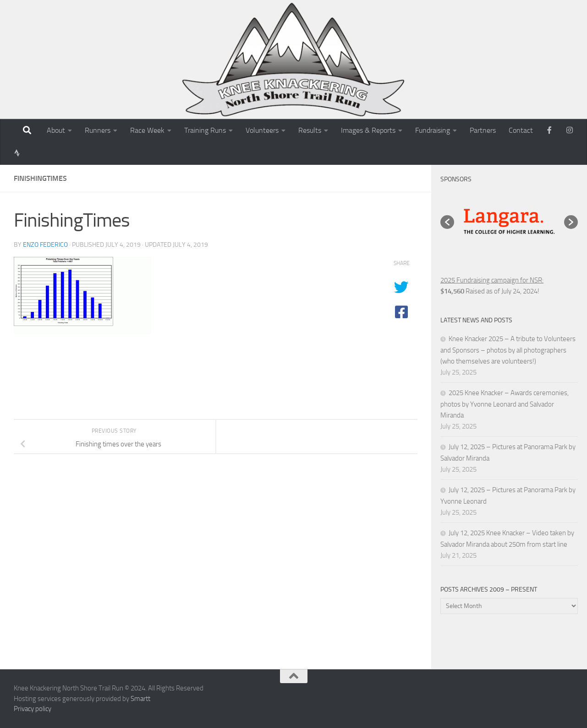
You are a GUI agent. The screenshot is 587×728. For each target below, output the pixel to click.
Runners (98, 130)
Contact (521, 130)
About (56, 130)
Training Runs (205, 130)
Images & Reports (368, 130)
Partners (483, 130)
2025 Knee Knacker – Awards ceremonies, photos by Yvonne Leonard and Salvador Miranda (505, 404)
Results (310, 130)
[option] (509, 222)
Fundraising (433, 130)
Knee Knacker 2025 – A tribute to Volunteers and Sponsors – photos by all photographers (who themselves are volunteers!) (508, 350)
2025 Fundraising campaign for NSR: (492, 280)
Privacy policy (33, 709)
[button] (447, 222)
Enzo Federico (45, 245)
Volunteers (262, 130)
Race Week (147, 130)
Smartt (140, 699)
